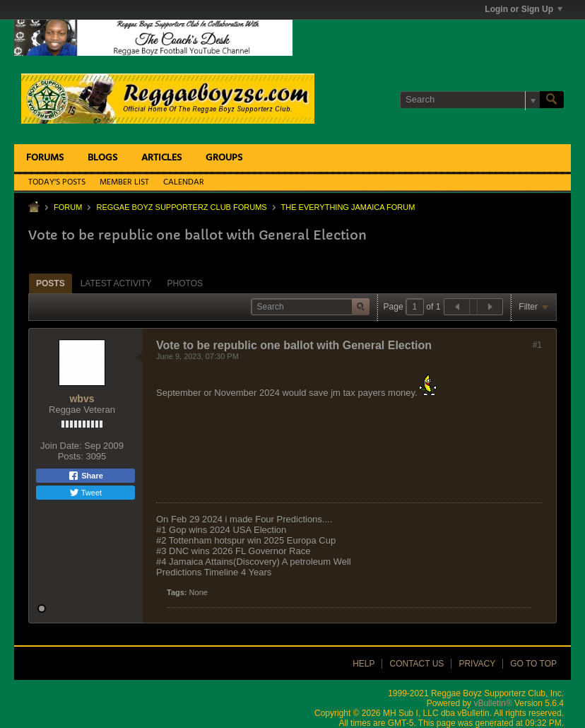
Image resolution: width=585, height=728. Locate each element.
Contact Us (416, 664)
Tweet (85, 493)
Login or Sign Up (524, 9)
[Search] (470, 100)
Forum (68, 207)
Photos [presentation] (185, 283)
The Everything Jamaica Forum (348, 207)
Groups (224, 158)
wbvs (82, 399)
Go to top (533, 664)
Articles (161, 158)
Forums (45, 158)
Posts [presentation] (51, 283)
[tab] (51, 283)
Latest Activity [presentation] (116, 283)
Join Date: (61, 446)
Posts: (71, 456)
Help (364, 664)
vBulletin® (492, 703)
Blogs (102, 158)
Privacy (477, 664)
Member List (124, 182)
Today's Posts (57, 182)
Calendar (184, 182)
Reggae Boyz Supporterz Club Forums (181, 207)
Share (85, 476)
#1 (537, 345)
